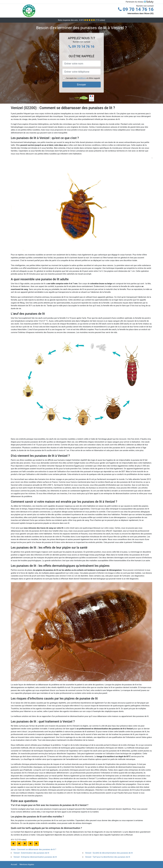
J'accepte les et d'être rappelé (83, 78)
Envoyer (81, 85)
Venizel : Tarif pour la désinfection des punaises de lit (108, 857)
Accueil (14, 864)
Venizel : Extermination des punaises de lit (31, 853)
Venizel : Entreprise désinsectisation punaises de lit (35, 857)
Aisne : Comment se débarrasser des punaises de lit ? (33, 849)
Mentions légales (27, 864)
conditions (81, 78)
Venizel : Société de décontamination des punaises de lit (109, 853)
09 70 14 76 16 (136, 9)
